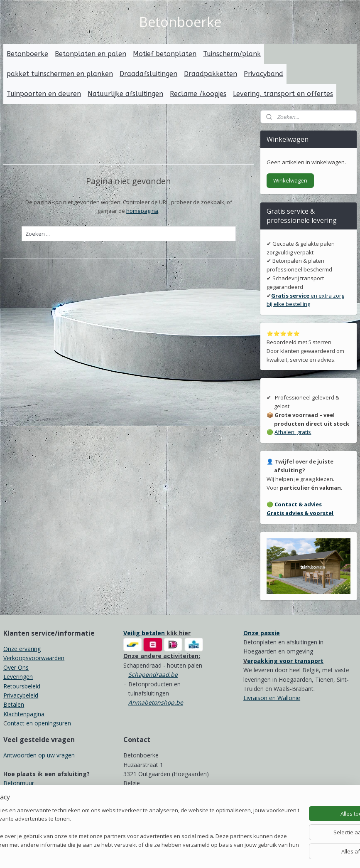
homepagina (142, 210)
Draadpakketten (211, 74)
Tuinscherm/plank (232, 54)
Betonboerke (27, 54)
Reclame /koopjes (198, 94)
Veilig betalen (144, 633)
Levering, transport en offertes (283, 94)
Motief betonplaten (165, 54)
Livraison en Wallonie (272, 698)
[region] (125, 829)
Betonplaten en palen (91, 54)
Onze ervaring (22, 649)
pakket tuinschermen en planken (60, 74)
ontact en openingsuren (39, 723)
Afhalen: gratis (293, 432)
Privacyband (263, 74)
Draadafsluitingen (148, 74)
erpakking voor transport (285, 661)
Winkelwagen (290, 180)
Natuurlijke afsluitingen (125, 94)
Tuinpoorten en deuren (44, 94)
